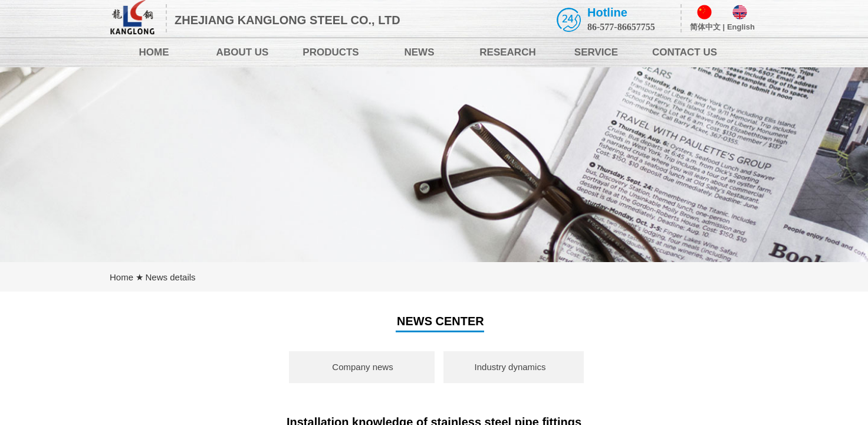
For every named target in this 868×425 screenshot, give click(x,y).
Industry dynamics (510, 367)
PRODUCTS (331, 52)
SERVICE (596, 52)
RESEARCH (507, 52)
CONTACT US (685, 52)
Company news (362, 367)
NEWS (420, 52)
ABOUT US (243, 52)
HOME (154, 52)
